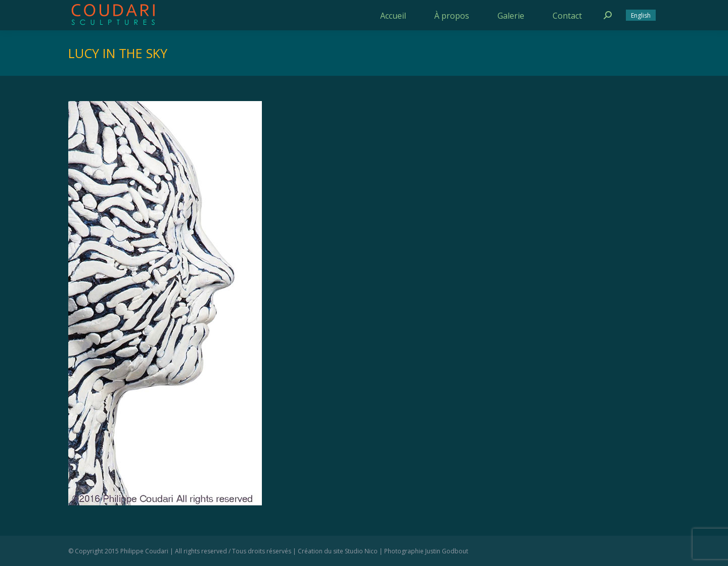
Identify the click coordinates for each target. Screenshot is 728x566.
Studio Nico (361, 551)
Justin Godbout (447, 551)
